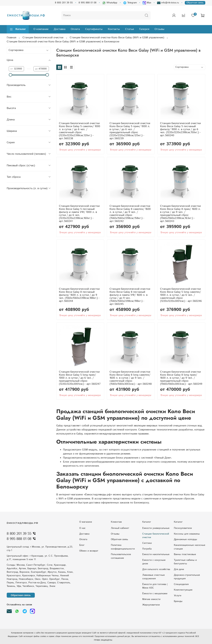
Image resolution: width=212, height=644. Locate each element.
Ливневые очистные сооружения (154, 577)
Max (147, 3)
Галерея (144, 29)
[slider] (10, 75)
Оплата (75, 29)
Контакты (114, 29)
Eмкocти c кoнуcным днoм (154, 562)
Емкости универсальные (156, 528)
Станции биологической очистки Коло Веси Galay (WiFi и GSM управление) (117, 38)
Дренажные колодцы (185, 539)
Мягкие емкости (151, 599)
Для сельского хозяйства (156, 569)
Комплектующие (183, 590)
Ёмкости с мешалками (155, 594)
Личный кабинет (120, 528)
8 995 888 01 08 (88, 3)
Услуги (178, 596)
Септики (147, 543)
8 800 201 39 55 (64, 3)
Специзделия (181, 584)
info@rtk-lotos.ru (168, 3)
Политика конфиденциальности (123, 547)
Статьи (130, 29)
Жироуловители (151, 605)
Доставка (60, 29)
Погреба (147, 549)
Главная (11, 38)
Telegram (130, 3)
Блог (82, 545)
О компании (41, 29)
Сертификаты (94, 29)
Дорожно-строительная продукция (187, 577)
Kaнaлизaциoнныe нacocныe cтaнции (190, 547)
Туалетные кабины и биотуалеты (185, 562)
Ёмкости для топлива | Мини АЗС (155, 586)
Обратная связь (195, 3)
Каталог (18, 29)
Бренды (178, 601)
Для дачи (179, 569)
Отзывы (159, 29)
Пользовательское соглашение (121, 556)
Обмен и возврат (89, 551)
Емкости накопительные (156, 554)
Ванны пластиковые (185, 554)
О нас (82, 528)
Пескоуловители (183, 528)
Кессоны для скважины (187, 534)
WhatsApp (110, 3)
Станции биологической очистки (43, 38)
